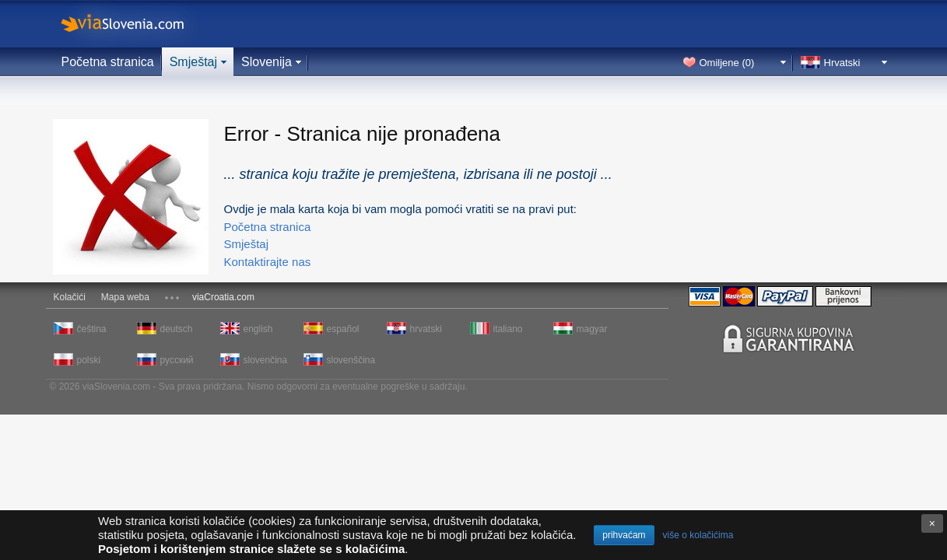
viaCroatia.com (223, 297)
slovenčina (266, 360)
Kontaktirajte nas (268, 262)
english (258, 329)
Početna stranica (108, 62)
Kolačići (70, 297)
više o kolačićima (698, 535)
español (343, 329)
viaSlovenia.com (135, 24)
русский (177, 360)
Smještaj (193, 62)
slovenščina (350, 360)
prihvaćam (624, 535)
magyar (592, 329)
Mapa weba (125, 297)
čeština (92, 329)
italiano (508, 329)
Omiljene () (727, 63)
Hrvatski (842, 63)
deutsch (177, 329)
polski (89, 360)
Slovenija (267, 62)
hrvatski (426, 329)
